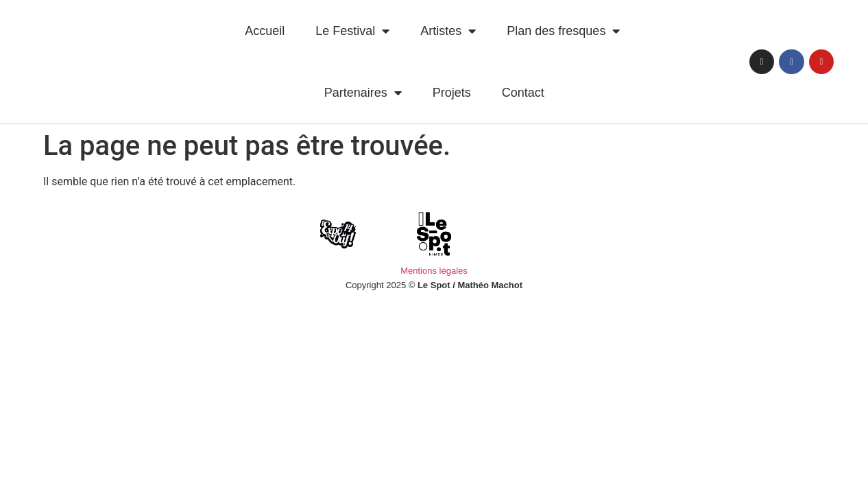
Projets (452, 93)
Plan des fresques (563, 31)
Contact (523, 93)
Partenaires (363, 93)
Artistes (448, 31)
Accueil (265, 31)
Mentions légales (434, 271)
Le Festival (352, 31)
